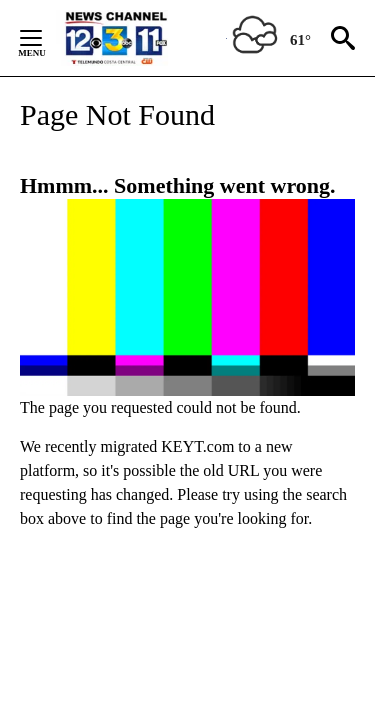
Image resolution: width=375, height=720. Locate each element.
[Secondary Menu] (46, 38)
